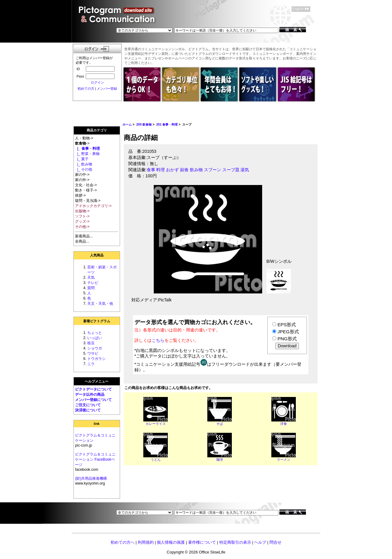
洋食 (284, 424)
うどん (156, 459)
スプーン (213, 170)
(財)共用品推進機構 (91, 478)
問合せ (275, 542)
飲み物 (196, 170)
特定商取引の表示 (235, 542)
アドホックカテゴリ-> (93, 206)
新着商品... (84, 236)
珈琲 (220, 459)
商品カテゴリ (97, 130)
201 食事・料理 (167, 125)
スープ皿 (231, 170)
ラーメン (284, 459)
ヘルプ (260, 542)
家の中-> (82, 175)
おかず (172, 170)
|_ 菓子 (82, 159)
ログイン (97, 82)
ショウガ (95, 348)
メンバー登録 (107, 89)
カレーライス (156, 424)
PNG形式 (287, 339)
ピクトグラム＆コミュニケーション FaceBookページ (95, 459)
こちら (158, 340)
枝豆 (91, 343)
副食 (184, 170)
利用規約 (146, 542)
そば (220, 424)
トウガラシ (96, 359)
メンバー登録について (93, 400)
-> (82, 143)
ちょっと (95, 333)
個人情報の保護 (171, 542)
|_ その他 (84, 169)
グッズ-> (82, 221)
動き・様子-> (86, 190)
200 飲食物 (144, 125)
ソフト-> (82, 216)
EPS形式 (287, 325)
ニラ (91, 364)
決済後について (88, 410)
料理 (160, 170)
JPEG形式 (288, 332)
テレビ (93, 283)
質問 (91, 288)
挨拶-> (80, 195)
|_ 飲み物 (84, 164)
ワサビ (93, 353)
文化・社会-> (86, 185)
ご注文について (88, 405)
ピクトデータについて (93, 389)
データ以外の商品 (90, 395)
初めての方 (86, 89)
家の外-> (82, 180)
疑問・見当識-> (88, 201)
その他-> (82, 227)
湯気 (245, 170)
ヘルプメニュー (97, 381)
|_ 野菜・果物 (87, 154)
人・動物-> (84, 138)
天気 (91, 278)
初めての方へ (123, 542)
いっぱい (95, 338)
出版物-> (82, 211)
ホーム (127, 125)
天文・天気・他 (100, 304)
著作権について (202, 542)
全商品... (82, 241)
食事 (151, 170)
